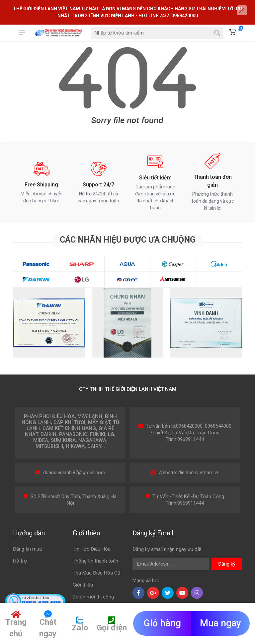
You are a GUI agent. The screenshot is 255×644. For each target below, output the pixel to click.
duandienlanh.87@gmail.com (74, 473)
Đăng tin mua (27, 549)
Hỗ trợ (20, 561)
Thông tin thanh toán (95, 561)
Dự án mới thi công (93, 597)
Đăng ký (227, 564)
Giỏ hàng (162, 623)
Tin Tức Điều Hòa (92, 549)
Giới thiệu (83, 585)
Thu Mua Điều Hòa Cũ (96, 573)
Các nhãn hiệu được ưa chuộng (128, 240)
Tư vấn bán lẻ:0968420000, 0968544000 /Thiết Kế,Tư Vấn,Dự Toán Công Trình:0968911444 (189, 433)
